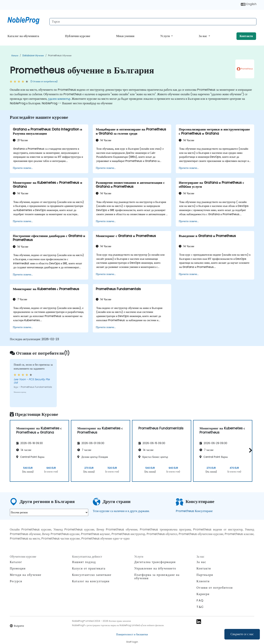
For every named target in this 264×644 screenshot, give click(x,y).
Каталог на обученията (23, 36)
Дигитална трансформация (155, 562)
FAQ (200, 600)
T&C (200, 607)
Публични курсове (78, 36)
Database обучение (33, 55)
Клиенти (203, 581)
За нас (203, 36)
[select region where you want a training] (49, 512)
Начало (15, 55)
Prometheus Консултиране (194, 511)
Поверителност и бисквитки (132, 634)
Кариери (203, 594)
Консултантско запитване (92, 575)
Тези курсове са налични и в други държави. (121, 511)
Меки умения (125, 36)
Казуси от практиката (89, 568)
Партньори (205, 575)
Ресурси (16, 581)
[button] (250, 450)
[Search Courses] (153, 22)
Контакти (246, 36)
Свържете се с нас (242, 634)
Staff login (132, 642)
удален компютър (59, 99)
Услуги (165, 36)
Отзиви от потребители (215, 588)
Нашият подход (84, 562)
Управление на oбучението (155, 568)
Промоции (18, 568)
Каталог (16, 562)
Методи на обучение (26, 575)
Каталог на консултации (91, 581)
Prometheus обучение (60, 55)
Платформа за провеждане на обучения (157, 577)
